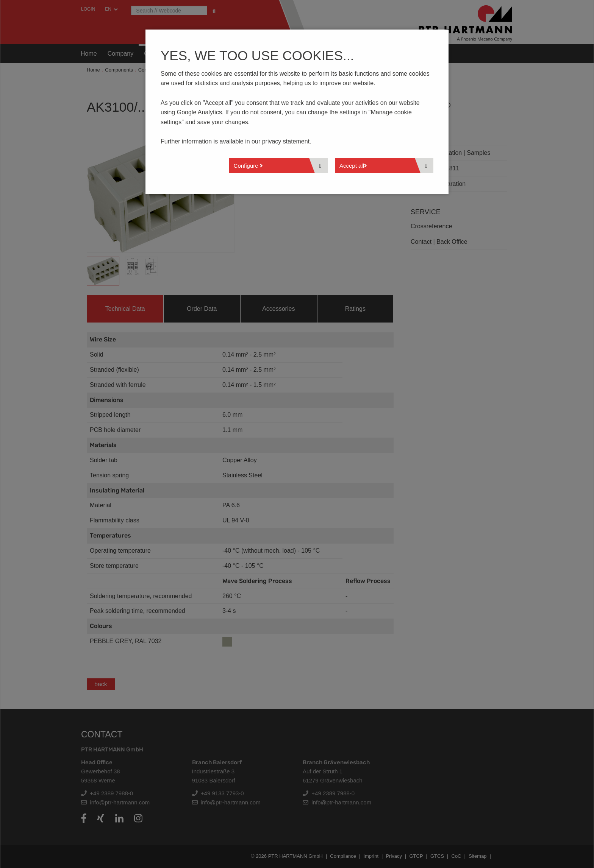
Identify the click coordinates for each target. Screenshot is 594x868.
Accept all (353, 166)
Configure (248, 166)
